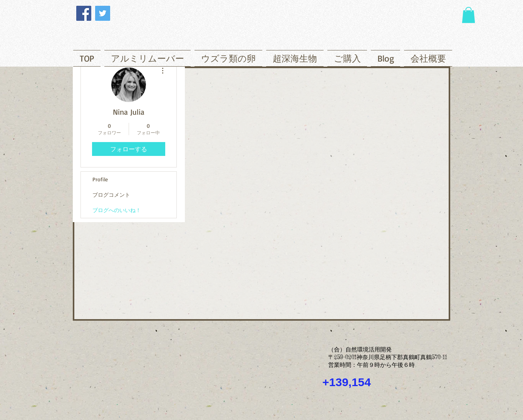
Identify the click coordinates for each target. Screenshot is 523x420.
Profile (100, 179)
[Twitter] (103, 13)
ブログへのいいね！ (117, 210)
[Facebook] (84, 13)
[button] (469, 15)
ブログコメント (111, 195)
